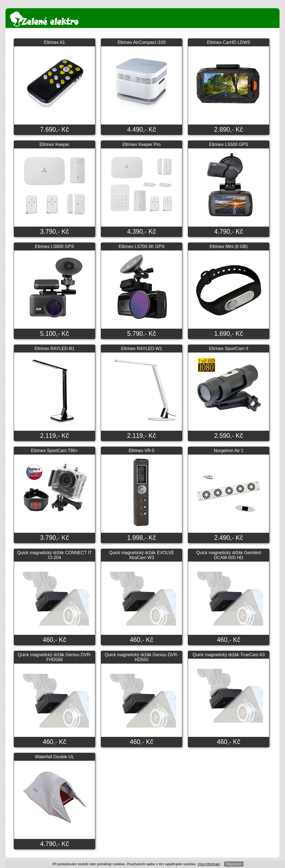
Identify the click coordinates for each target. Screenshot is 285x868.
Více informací (209, 864)
